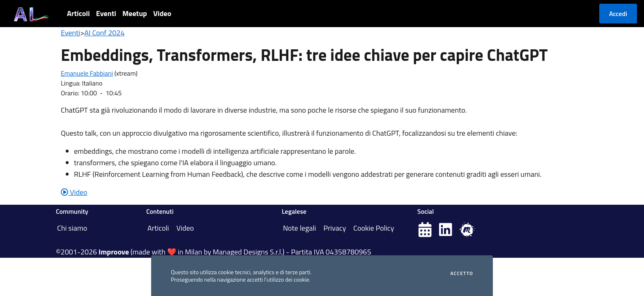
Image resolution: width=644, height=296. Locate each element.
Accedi (618, 14)
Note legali (300, 228)
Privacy (335, 228)
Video (162, 13)
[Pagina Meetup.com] (467, 232)
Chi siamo (72, 228)
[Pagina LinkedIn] (446, 232)
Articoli (78, 13)
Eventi (106, 13)
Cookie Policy (374, 228)
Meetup (135, 13)
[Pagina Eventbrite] (425, 232)
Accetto (462, 273)
